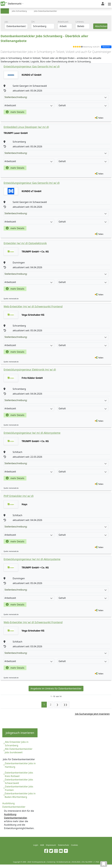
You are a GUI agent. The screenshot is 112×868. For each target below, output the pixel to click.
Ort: (33, 22)
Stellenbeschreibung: (55, 97)
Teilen (101, 118)
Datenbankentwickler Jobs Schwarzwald (19, 781)
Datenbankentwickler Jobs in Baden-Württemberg (20, 795)
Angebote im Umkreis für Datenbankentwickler (56, 689)
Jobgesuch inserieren (20, 733)
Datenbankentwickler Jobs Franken (19, 788)
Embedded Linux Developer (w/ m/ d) (26, 127)
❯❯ (65, 705)
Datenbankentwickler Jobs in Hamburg (20, 765)
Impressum (51, 845)
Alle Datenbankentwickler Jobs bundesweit (19, 751)
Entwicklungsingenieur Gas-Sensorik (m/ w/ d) (32, 66)
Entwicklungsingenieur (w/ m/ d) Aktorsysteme (32, 433)
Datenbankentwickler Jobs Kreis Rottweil (19, 774)
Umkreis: (80, 22)
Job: (6, 22)
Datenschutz (64, 845)
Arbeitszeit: (63, 22)
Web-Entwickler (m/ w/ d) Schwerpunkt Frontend (33, 306)
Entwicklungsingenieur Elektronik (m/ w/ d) (30, 370)
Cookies (74, 845)
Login (36, 845)
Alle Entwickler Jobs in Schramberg (17, 744)
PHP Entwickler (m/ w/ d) (19, 496)
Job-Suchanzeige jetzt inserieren (92, 714)
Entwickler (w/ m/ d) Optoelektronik (25, 243)
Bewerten (106, 47)
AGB (42, 845)
